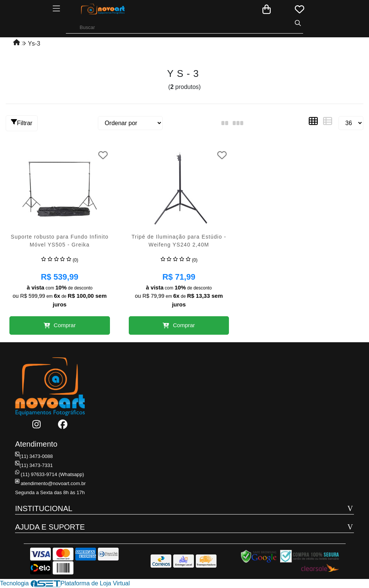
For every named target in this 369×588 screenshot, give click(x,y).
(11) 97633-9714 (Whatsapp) (49, 474)
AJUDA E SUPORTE (50, 527)
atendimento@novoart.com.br (50, 483)
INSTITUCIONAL (44, 508)
